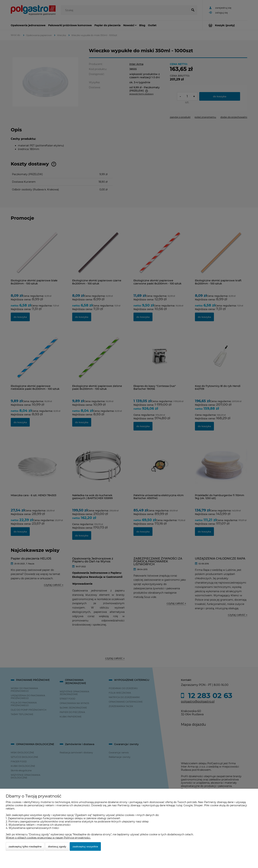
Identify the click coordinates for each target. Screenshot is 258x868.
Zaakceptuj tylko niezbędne (25, 846)
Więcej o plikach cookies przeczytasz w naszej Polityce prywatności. (48, 838)
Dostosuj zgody (57, 846)
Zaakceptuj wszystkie (85, 846)
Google (188, 805)
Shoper (198, 805)
